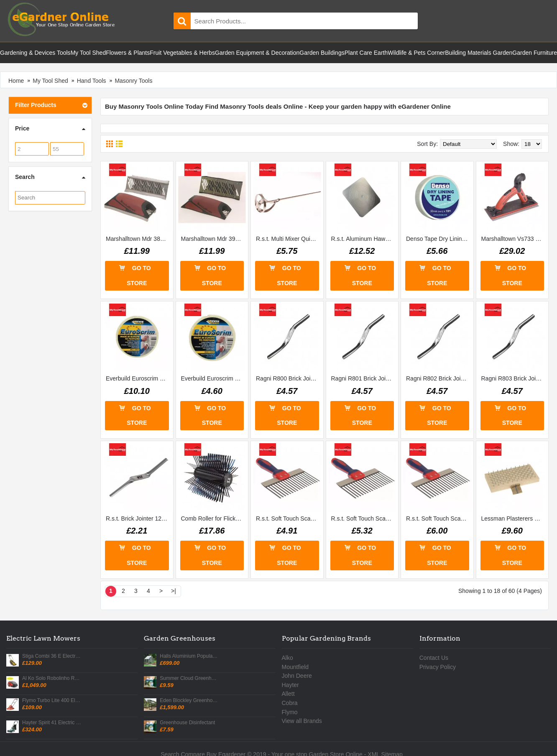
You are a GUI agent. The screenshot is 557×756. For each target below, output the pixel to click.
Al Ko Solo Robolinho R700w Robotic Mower (52, 678)
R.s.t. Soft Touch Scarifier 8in (289, 518)
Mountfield (295, 667)
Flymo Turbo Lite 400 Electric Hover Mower (52, 701)
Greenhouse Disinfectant (187, 723)
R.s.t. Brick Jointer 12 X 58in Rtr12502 (138, 518)
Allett (288, 694)
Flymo (290, 712)
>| (174, 591)
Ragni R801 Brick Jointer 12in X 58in (364, 378)
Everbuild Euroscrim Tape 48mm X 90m (214, 378)
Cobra (290, 703)
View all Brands (302, 721)
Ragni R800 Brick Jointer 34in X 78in (289, 378)
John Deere (297, 676)
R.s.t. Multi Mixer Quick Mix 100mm (289, 239)
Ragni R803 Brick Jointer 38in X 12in (514, 378)
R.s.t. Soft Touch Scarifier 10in (364, 518)
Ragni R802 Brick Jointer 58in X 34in (439, 378)
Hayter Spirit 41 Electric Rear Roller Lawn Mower (52, 723)
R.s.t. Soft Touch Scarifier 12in (439, 518)
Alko (287, 658)
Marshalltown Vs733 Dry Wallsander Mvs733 (514, 239)
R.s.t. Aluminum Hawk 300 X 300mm (364, 239)
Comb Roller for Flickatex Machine (214, 518)
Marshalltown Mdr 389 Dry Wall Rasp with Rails (138, 239)
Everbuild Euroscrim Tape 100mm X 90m (138, 378)
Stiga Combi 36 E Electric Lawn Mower (52, 656)
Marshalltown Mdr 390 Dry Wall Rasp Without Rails (214, 239)
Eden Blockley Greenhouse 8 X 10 (189, 701)
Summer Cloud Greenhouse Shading (189, 678)
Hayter (290, 685)
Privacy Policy (438, 667)
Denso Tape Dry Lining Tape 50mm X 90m (439, 239)
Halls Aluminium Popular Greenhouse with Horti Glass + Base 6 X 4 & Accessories (189, 656)
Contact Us (434, 658)
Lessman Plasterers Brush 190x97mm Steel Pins (514, 518)
